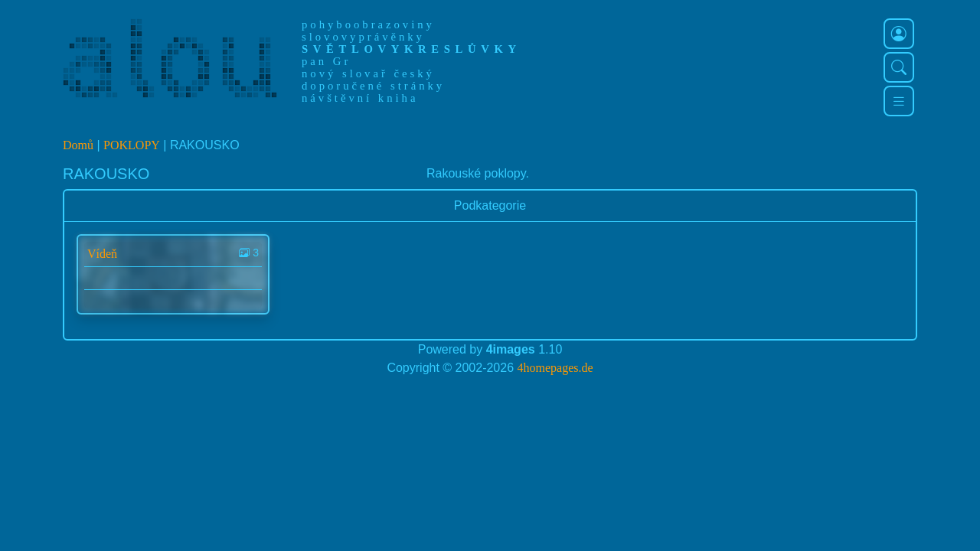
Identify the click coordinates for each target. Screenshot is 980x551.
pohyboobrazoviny (368, 24)
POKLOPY (132, 145)
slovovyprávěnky (363, 37)
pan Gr (326, 61)
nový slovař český (368, 73)
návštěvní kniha (360, 98)
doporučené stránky (373, 86)
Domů (78, 145)
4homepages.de (555, 368)
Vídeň (102, 254)
